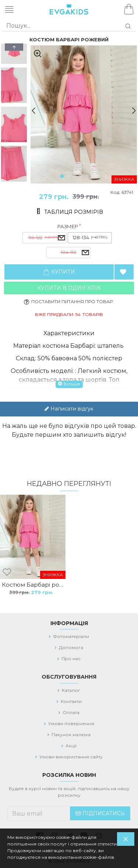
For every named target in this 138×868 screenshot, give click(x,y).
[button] (31, 111)
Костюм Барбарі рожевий (33, 585)
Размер (68, 226)
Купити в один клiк (69, 288)
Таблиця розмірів (74, 212)
